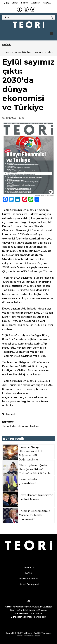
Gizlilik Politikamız (29, 579)
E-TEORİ (25, 3)
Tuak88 (37, 633)
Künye (28, 573)
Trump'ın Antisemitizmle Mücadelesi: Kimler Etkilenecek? (34, 515)
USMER (15, 3)
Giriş (6, 3)
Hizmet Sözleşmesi (29, 584)
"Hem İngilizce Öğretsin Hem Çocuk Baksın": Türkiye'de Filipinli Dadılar (35, 469)
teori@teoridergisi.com (34, 617)
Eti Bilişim (36, 636)
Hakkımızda (28, 567)
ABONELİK (36, 3)
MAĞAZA (47, 3)
